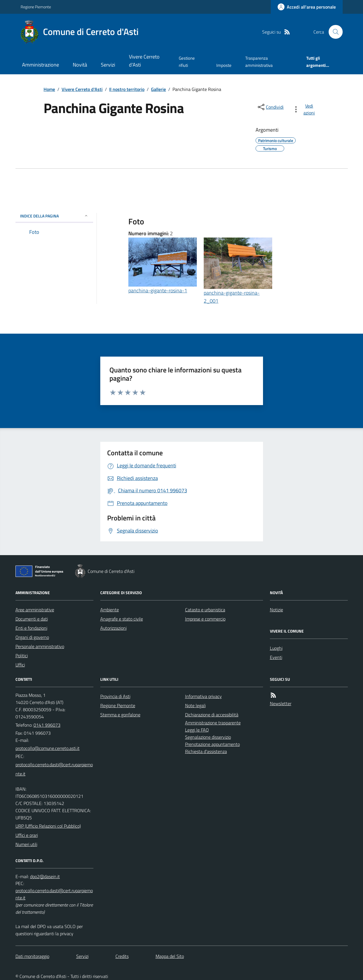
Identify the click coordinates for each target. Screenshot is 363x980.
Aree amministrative (35, 610)
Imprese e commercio (205, 619)
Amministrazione (41, 65)
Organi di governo (32, 637)
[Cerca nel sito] (333, 32)
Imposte (224, 65)
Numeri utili (26, 844)
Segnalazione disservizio (208, 737)
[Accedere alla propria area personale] (307, 7)
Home (49, 89)
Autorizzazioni (113, 628)
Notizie (276, 610)
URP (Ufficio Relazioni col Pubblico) (48, 826)
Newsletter (281, 703)
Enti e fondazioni (31, 628)
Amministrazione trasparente (213, 723)
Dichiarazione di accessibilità (212, 715)
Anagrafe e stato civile (122, 619)
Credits (122, 956)
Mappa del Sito (170, 956)
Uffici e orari (27, 835)
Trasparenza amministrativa (259, 62)
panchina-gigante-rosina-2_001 (232, 297)
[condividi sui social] (270, 107)
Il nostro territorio (127, 89)
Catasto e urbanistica (205, 610)
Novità (80, 65)
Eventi (276, 657)
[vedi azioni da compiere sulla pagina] (305, 109)
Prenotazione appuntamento (212, 744)
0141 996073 (47, 725)
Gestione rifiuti (187, 62)
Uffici (20, 665)
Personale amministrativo (40, 646)
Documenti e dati (32, 619)
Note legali (195, 705)
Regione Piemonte (36, 7)
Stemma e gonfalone (120, 715)
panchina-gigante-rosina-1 (158, 290)
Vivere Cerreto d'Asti (144, 61)
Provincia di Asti (115, 696)
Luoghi (276, 648)
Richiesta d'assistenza (206, 751)
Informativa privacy (203, 696)
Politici (22, 656)
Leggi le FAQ (197, 730)
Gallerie (158, 89)
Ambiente (110, 610)
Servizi (108, 65)
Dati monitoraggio (32, 956)
